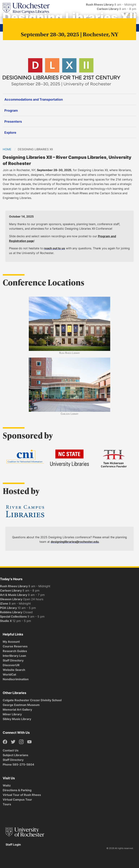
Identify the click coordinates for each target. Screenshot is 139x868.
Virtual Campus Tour (17, 800)
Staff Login (13, 845)
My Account (11, 642)
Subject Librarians (15, 755)
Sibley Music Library (17, 719)
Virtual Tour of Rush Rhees (22, 795)
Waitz (7, 785)
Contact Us (11, 750)
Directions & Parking (17, 790)
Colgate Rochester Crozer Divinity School (32, 700)
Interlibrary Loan (14, 656)
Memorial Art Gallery (17, 710)
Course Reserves (15, 646)
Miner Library (12, 714)
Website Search (14, 670)
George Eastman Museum (21, 705)
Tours (7, 804)
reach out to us (54, 248)
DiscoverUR (11, 665)
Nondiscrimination (16, 679)
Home (7, 149)
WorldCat (9, 674)
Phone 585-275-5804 (18, 764)
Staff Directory (13, 660)
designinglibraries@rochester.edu (75, 542)
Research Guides (15, 651)
